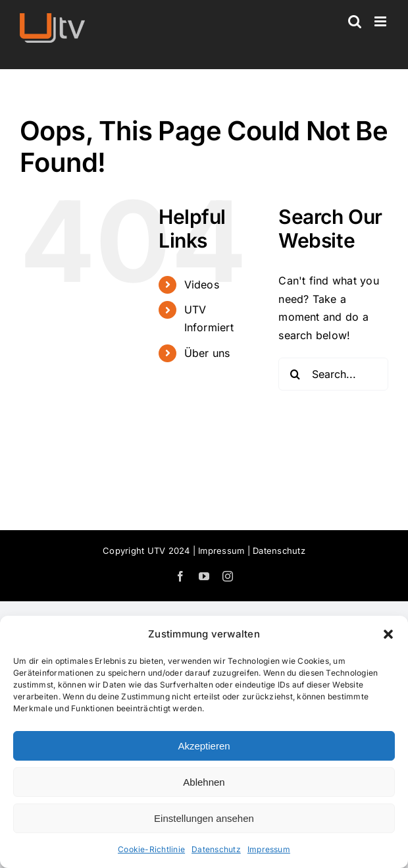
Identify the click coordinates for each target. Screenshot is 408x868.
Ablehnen (204, 782)
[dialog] (204, 742)
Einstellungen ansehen (204, 818)
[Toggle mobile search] (355, 21)
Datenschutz (216, 849)
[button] (388, 634)
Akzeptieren (204, 746)
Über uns (207, 353)
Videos (202, 285)
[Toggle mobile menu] (381, 21)
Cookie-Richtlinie (151, 849)
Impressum (269, 849)
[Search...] (333, 374)
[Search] (295, 374)
